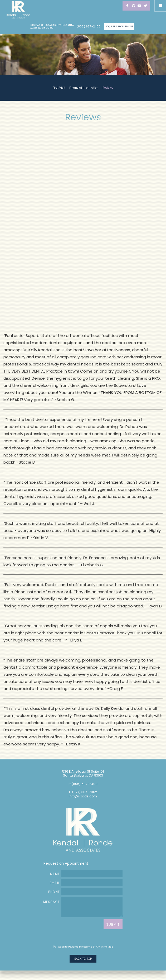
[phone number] (92, 891)
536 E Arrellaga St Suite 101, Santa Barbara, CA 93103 (52, 27)
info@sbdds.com (83, 796)
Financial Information (84, 88)
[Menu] (160, 6)
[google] (133, 6)
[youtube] (140, 6)
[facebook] (127, 6)
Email (86, 883)
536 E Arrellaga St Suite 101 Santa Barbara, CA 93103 (83, 774)
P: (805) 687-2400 (83, 784)
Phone (85, 891)
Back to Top (83, 959)
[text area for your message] (92, 907)
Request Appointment (119, 26)
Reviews (108, 88)
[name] (92, 874)
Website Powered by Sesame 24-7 (77, 947)
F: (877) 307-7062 (83, 792)
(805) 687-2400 (89, 27)
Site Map (108, 947)
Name (86, 874)
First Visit (59, 88)
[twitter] (146, 6)
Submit (113, 924)
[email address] (92, 883)
